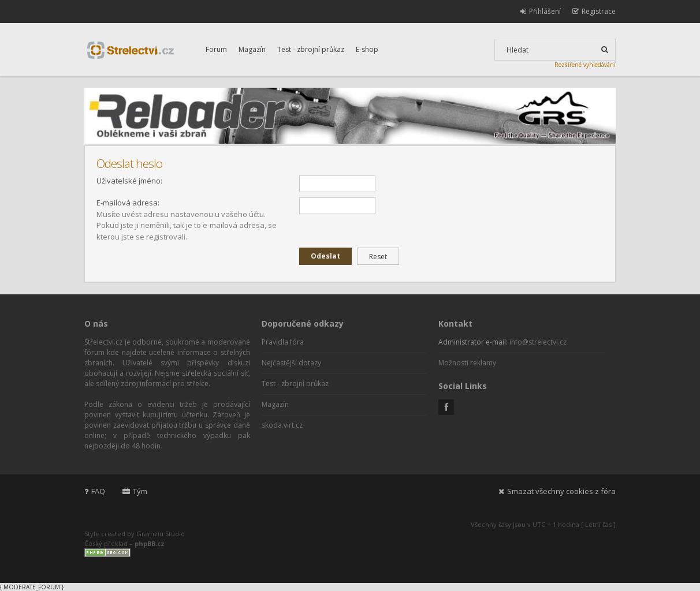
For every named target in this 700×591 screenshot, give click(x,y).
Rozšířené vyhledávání (585, 65)
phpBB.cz (150, 543)
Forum (216, 49)
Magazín (252, 49)
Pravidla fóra (283, 342)
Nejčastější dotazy (291, 363)
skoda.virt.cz (282, 425)
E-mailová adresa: (128, 203)
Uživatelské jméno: (129, 181)
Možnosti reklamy (467, 363)
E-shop (367, 49)
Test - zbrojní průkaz (311, 49)
